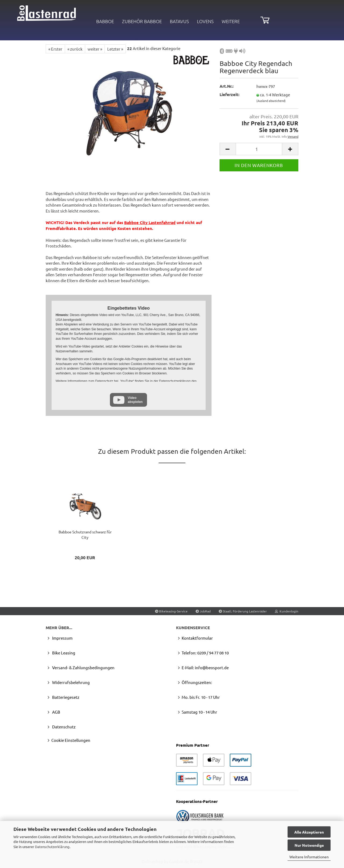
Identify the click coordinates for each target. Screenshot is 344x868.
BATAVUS (179, 21)
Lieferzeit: (230, 94)
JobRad (203, 611)
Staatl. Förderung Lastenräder (243, 611)
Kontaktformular (197, 638)
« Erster (55, 49)
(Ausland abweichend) (271, 101)
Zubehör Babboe (142, 21)
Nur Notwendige (309, 845)
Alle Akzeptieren (309, 832)
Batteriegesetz (65, 697)
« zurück (75, 49)
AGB (56, 712)
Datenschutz (63, 727)
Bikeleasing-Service (171, 611)
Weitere (231, 21)
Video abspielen (135, 400)
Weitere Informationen (309, 857)
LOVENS (205, 21)
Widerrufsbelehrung (71, 682)
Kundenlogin (287, 611)
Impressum (62, 638)
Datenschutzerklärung (52, 847)
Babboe (105, 21)
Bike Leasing (63, 653)
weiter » (95, 49)
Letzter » (115, 49)
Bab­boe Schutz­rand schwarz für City (85, 534)
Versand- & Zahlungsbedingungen (83, 667)
